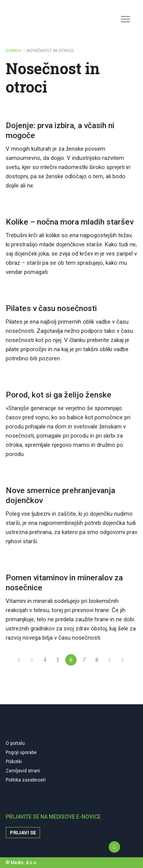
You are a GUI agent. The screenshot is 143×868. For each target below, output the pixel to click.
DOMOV (14, 51)
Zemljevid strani (23, 771)
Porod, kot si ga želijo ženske (59, 395)
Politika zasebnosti (26, 780)
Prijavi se (23, 833)
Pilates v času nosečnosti (51, 308)
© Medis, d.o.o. (22, 863)
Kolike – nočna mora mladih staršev (70, 222)
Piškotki (14, 762)
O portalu (15, 743)
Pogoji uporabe (21, 752)
